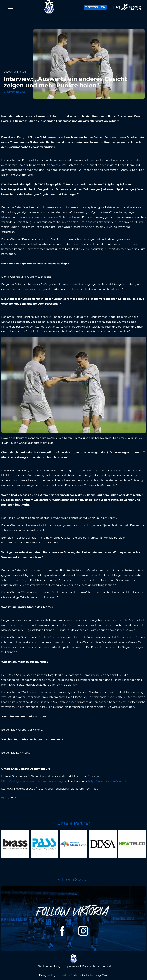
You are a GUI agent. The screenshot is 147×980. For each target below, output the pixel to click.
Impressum (71, 966)
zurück (11, 798)
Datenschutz (91, 966)
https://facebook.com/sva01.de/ (108, 781)
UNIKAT (61, 975)
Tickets (95, 7)
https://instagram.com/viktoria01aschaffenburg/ (32, 781)
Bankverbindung (49, 966)
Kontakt (108, 966)
